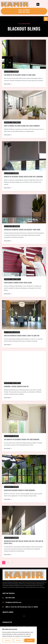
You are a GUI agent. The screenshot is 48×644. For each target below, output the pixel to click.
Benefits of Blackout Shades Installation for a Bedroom (23, 177)
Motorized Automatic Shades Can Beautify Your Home (22, 230)
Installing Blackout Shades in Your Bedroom (19, 490)
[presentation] (24, 54)
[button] (46, 19)
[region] (18, 635)
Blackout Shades (11, 72)
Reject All (19, 640)
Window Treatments (12, 122)
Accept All (29, 640)
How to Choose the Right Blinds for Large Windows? (22, 126)
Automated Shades (12, 226)
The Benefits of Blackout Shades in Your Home (20, 75)
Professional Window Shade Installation (18, 283)
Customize (8, 640)
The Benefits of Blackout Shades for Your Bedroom (22, 439)
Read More (8, 84)
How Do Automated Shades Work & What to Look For (22, 336)
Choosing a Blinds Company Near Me (16, 386)
